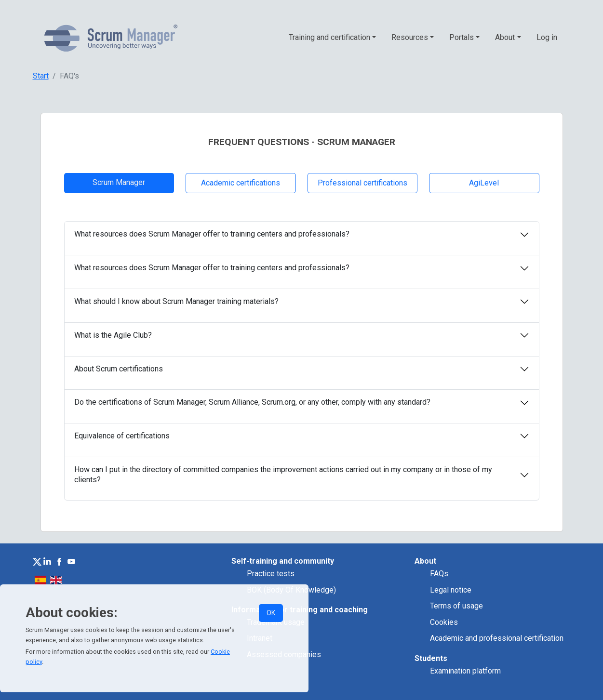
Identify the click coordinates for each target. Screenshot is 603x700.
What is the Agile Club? (113, 335)
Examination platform (465, 671)
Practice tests (271, 574)
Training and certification (329, 37)
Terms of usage (456, 606)
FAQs (439, 574)
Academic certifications (241, 183)
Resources (410, 37)
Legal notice (451, 590)
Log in (547, 37)
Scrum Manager (119, 182)
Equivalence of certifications (122, 436)
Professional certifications (362, 183)
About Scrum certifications (119, 369)
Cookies (444, 622)
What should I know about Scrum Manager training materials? (176, 301)
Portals (462, 37)
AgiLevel (484, 183)
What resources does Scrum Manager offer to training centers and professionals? (212, 234)
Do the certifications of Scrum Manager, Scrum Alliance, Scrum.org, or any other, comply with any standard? (252, 402)
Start (41, 76)
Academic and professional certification (497, 638)
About (505, 37)
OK (271, 613)
